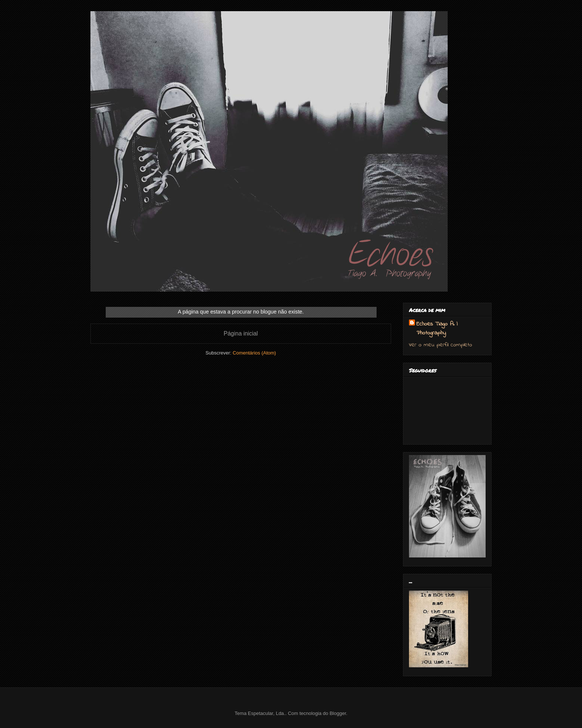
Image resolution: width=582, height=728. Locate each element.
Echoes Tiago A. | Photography (437, 328)
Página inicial (241, 333)
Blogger (338, 713)
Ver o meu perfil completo (441, 345)
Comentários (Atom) (254, 353)
